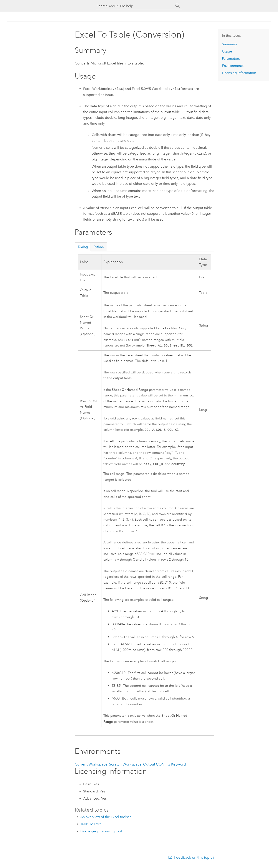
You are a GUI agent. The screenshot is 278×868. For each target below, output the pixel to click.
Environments (233, 66)
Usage (227, 51)
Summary (229, 44)
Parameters (231, 59)
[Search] (178, 6)
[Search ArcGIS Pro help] (135, 6)
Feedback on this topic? (194, 860)
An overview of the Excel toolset (106, 819)
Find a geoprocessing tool (101, 833)
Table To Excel (91, 826)
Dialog (83, 247)
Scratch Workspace (125, 766)
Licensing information (239, 73)
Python (99, 247)
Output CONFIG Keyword (165, 766)
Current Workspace (91, 766)
